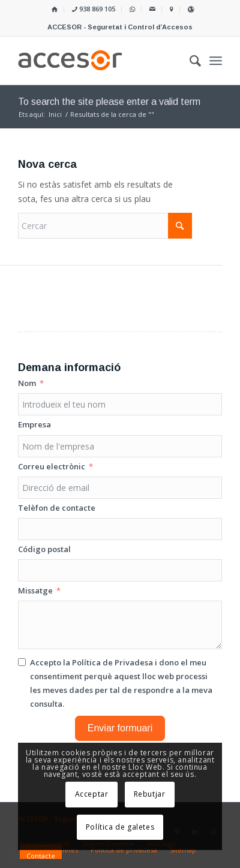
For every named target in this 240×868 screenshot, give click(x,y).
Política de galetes (120, 827)
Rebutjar (150, 794)
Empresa (34, 424)
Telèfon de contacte (57, 508)
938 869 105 (94, 9)
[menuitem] (55, 9)
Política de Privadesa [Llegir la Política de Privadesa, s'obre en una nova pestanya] (112, 662)
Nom (27, 383)
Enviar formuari (120, 728)
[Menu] (216, 61)
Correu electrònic (52, 466)
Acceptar (92, 794)
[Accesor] (100, 61)
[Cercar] (105, 226)
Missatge (35, 590)
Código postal (44, 549)
